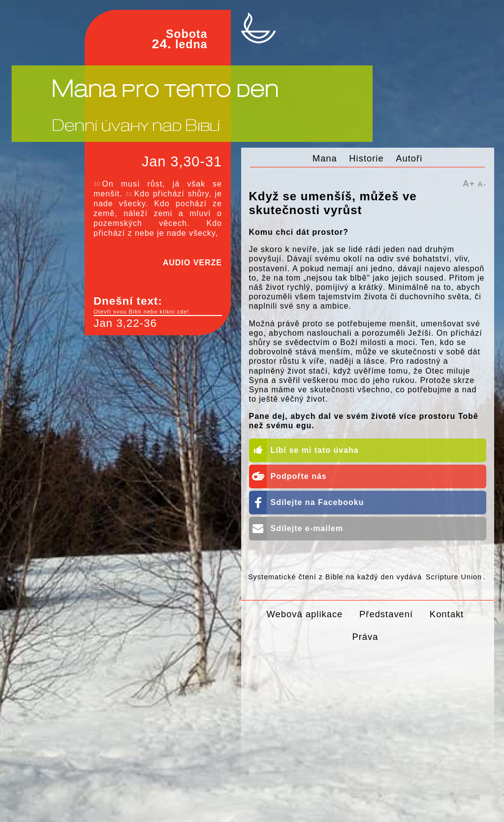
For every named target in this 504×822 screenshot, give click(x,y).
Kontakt (447, 614)
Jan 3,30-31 (182, 161)
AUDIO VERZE (192, 263)
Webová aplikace (305, 614)
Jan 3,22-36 (125, 323)
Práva (365, 637)
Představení (386, 614)
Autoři (409, 158)
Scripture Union (454, 577)
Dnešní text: (158, 305)
